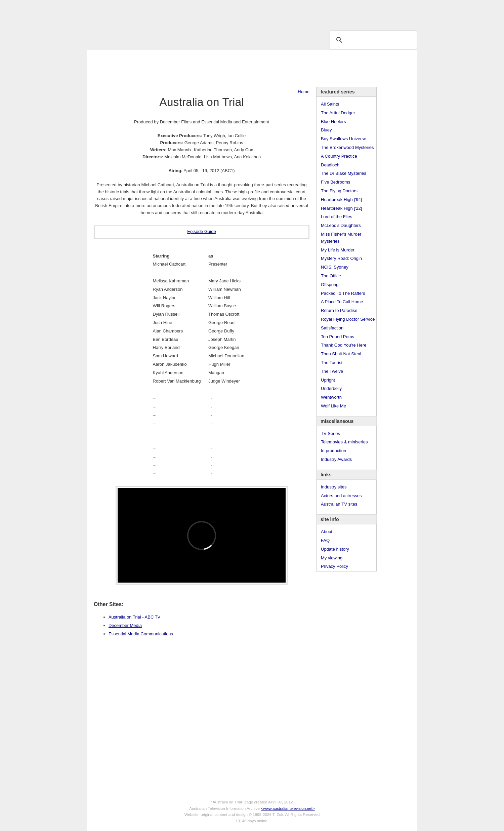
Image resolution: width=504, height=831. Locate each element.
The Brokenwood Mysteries (347, 147)
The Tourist (332, 363)
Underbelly (331, 388)
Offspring (330, 285)
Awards (173, 40)
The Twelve (332, 371)
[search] (372, 40)
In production (333, 451)
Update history (335, 549)
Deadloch (330, 165)
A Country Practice (339, 156)
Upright (328, 380)
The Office (331, 276)
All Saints (330, 104)
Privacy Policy (334, 566)
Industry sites (334, 487)
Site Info (214, 40)
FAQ (325, 540)
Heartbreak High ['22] (341, 208)
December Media (125, 625)
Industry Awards (336, 459)
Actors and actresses (341, 496)
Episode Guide (201, 231)
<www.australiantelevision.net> (288, 808)
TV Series (148, 40)
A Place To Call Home (342, 302)
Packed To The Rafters (343, 293)
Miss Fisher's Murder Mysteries (341, 238)
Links (193, 40)
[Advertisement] (252, 68)
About (327, 532)
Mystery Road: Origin (341, 258)
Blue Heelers (333, 122)
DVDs (259, 40)
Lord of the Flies (337, 217)
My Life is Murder (338, 250)
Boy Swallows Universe (344, 139)
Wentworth (331, 397)
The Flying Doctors (339, 191)
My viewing (332, 558)
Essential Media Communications (141, 634)
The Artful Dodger (338, 113)
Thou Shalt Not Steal (341, 354)
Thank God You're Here (344, 345)
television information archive (252, 15)
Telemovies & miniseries (344, 442)
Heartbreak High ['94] (341, 200)
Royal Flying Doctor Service (348, 319)
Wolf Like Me (333, 406)
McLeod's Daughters (341, 225)
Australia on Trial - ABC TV (134, 617)
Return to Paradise (339, 310)
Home (304, 92)
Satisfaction (332, 328)
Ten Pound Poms (338, 337)
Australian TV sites (339, 504)
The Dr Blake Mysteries (344, 173)
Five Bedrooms (335, 182)
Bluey (326, 130)
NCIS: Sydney (335, 267)
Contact (238, 40)
